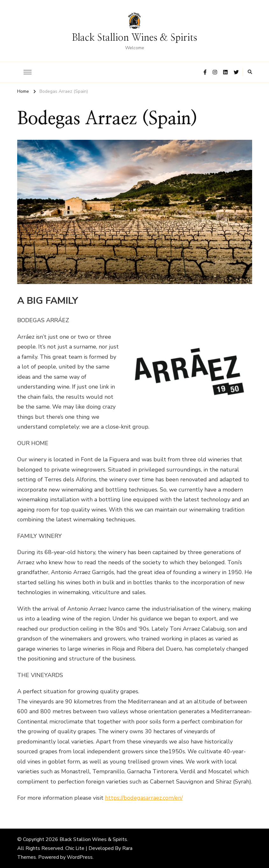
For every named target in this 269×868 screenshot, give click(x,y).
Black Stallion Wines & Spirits (134, 38)
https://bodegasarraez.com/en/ (144, 798)
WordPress (80, 857)
